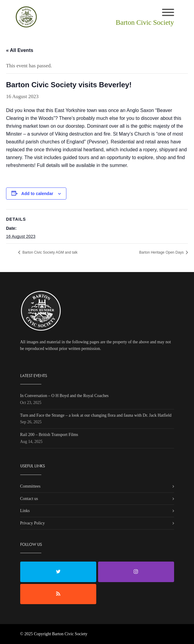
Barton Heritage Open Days (162, 252)
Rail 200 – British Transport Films (49, 435)
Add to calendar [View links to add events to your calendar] (37, 194)
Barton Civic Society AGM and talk (49, 252)
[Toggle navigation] (168, 13)
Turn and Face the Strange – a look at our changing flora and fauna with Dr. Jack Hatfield (96, 415)
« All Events (20, 50)
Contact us (29, 499)
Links (25, 511)
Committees (30, 486)
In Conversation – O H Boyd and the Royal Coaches (65, 396)
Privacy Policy (33, 523)
